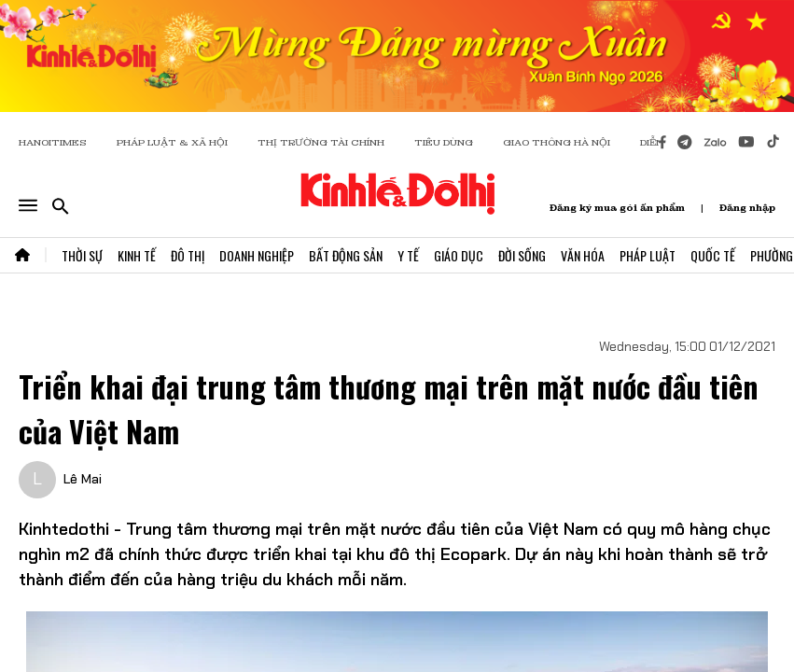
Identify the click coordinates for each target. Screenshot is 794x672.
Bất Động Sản (346, 255)
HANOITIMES (53, 142)
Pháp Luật (648, 255)
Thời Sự (82, 255)
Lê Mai (83, 479)
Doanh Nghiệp (257, 255)
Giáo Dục (459, 255)
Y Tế (408, 255)
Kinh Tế (137, 255)
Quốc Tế (713, 255)
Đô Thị (188, 255)
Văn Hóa (583, 255)
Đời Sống (522, 255)
